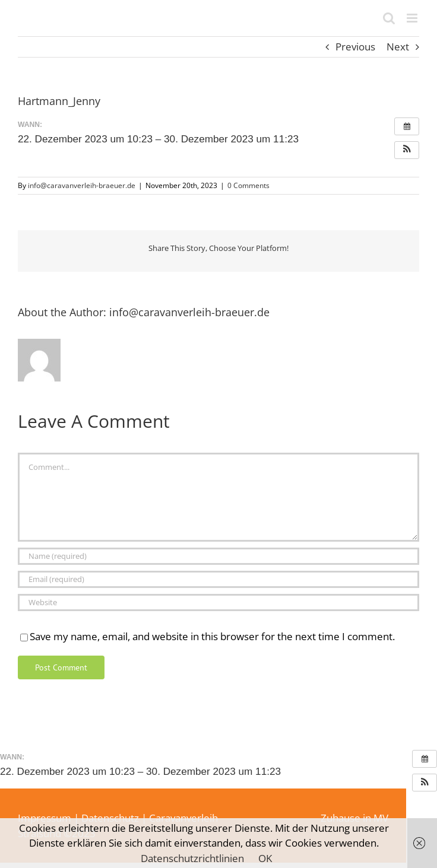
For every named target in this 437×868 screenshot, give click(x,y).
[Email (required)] (218, 579)
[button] (407, 150)
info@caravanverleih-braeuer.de (82, 185)
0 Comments (248, 185)
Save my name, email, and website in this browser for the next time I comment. (212, 636)
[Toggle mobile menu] (413, 18)
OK (265, 858)
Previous (355, 47)
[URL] (218, 602)
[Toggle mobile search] (389, 18)
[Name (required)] (218, 556)
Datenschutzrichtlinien (192, 858)
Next (398, 47)
